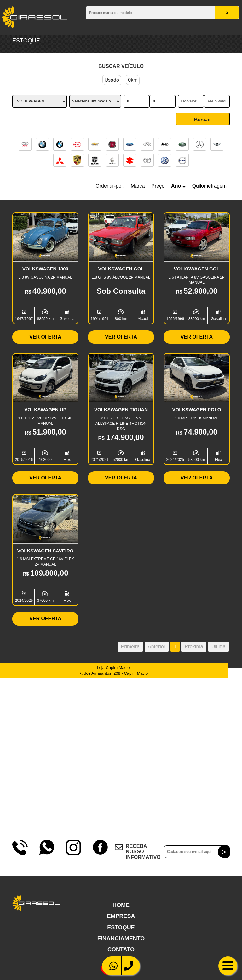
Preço (158, 186)
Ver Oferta (45, 337)
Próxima (194, 647)
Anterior (157, 647)
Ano (178, 186)
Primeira (130, 647)
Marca (138, 186)
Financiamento (121, 938)
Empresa (121, 916)
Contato (121, 950)
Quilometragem (209, 186)
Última (219, 647)
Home (121, 905)
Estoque (121, 927)
